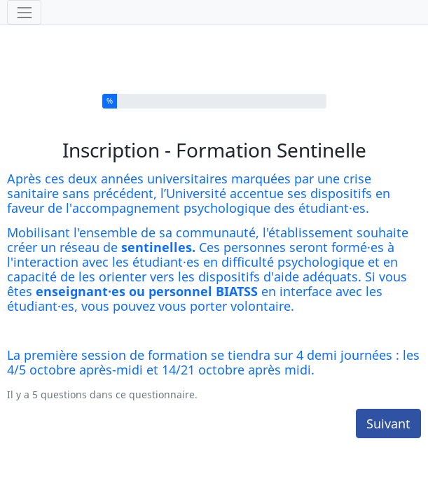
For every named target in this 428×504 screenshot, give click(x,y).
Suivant (388, 415)
